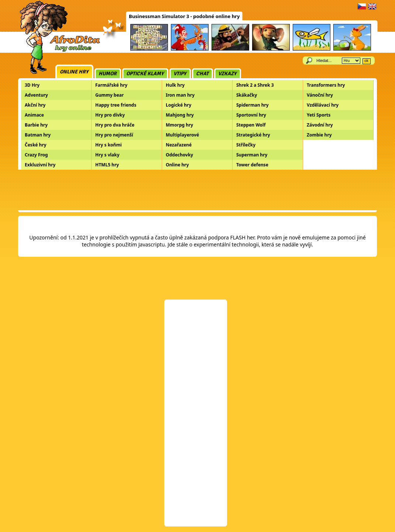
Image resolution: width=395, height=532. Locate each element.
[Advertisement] (197, 190)
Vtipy (180, 74)
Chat (202, 74)
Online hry (74, 72)
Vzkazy (227, 74)
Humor (108, 74)
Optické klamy (145, 74)
